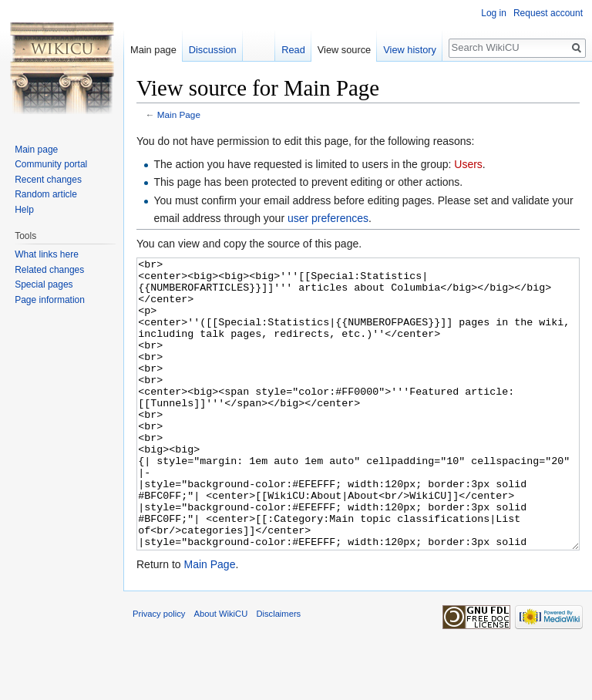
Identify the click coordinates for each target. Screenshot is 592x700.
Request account (548, 13)
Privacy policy (159, 671)
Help (24, 210)
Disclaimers (278, 671)
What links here (47, 254)
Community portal (51, 164)
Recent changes (48, 180)
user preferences (328, 218)
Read (293, 50)
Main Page (179, 114)
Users (468, 164)
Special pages (44, 284)
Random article (46, 194)
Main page (153, 50)
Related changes (49, 270)
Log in (494, 13)
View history (410, 50)
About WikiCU (221, 671)
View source (344, 50)
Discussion (213, 50)
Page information (50, 300)
